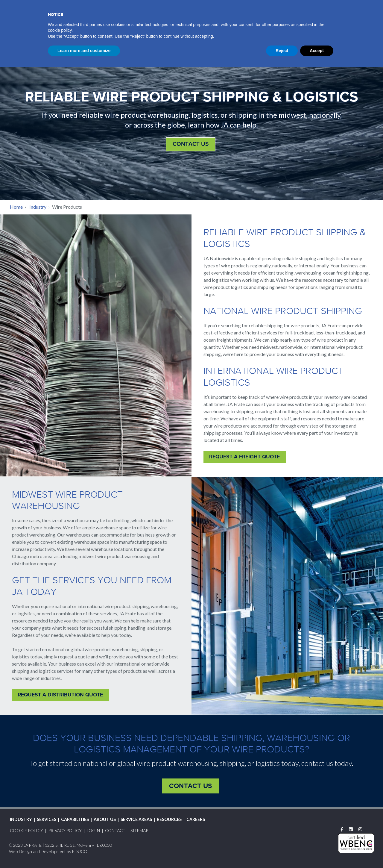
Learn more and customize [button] (84, 852)
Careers (364, 18)
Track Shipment (254, 5)
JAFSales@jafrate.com (72, 40)
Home (16, 207)
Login (286, 6)
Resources (330, 18)
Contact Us (191, 144)
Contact (351, 6)
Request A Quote (316, 6)
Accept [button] (317, 852)
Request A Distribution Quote (60, 695)
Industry (141, 18)
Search (369, 5)
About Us (248, 18)
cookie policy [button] (60, 831)
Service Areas (288, 18)
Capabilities (210, 18)
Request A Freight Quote (244, 457)
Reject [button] (282, 852)
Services (174, 18)
